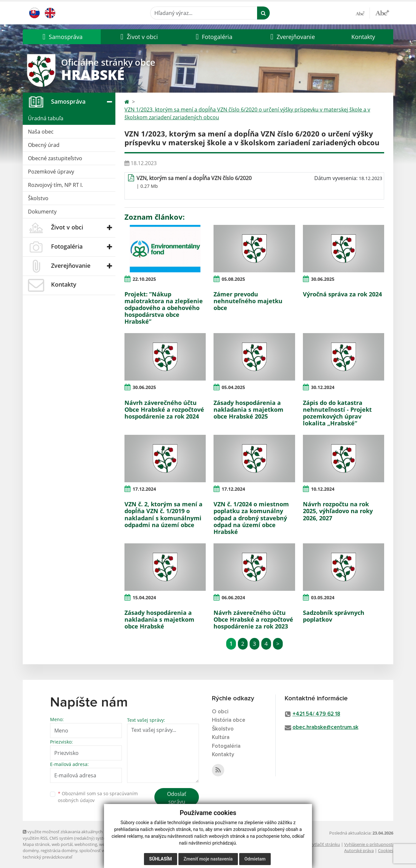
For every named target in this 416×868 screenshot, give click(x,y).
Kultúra (221, 738)
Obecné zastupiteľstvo (55, 158)
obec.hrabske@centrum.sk (325, 727)
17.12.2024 (144, 489)
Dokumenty (42, 212)
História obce (229, 720)
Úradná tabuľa (46, 118)
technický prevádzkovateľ (47, 857)
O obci (220, 712)
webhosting (86, 844)
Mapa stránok (36, 844)
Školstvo (38, 198)
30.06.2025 (323, 279)
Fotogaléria (226, 746)
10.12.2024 (323, 489)
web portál (62, 844)
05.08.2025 (233, 279)
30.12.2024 (323, 387)
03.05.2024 (323, 597)
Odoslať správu (177, 798)
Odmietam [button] (255, 859)
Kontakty (363, 37)
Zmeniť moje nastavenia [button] (208, 859)
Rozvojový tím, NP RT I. (55, 185)
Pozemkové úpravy (51, 172)
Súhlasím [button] (161, 859)
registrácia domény (59, 850)
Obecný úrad (44, 145)
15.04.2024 (144, 597)
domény (31, 850)
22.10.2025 (144, 279)
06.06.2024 (233, 597)
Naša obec (41, 132)
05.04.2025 (233, 387)
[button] (62, 37)
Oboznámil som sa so (98, 797)
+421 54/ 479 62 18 (316, 714)
